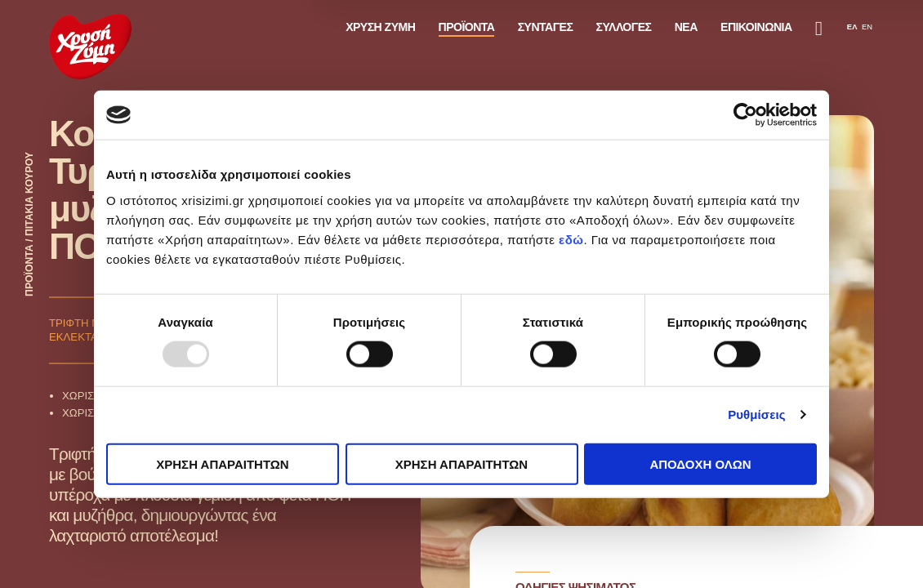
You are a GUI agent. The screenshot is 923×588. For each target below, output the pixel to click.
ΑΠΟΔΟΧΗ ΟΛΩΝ (700, 463)
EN (867, 27)
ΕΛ (852, 27)
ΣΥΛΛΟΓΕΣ (624, 27)
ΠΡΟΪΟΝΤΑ (467, 27)
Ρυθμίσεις (756, 414)
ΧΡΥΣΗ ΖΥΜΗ (380, 27)
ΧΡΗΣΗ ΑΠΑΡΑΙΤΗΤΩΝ (222, 463)
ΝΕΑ (686, 27)
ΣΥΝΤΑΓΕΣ (546, 27)
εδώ (571, 239)
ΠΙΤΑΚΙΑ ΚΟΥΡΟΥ (29, 194)
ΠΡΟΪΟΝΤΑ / (29, 267)
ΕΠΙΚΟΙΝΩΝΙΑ (756, 27)
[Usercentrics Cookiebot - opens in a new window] (745, 115)
